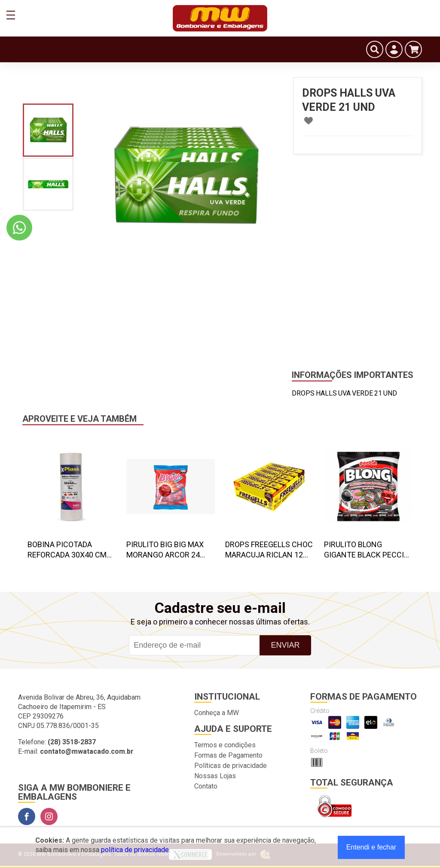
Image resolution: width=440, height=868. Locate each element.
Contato (206, 786)
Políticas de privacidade (231, 766)
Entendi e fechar (371, 847)
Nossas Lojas (215, 776)
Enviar (285, 645)
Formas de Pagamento (228, 755)
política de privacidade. (136, 850)
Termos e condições (225, 745)
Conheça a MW (217, 713)
